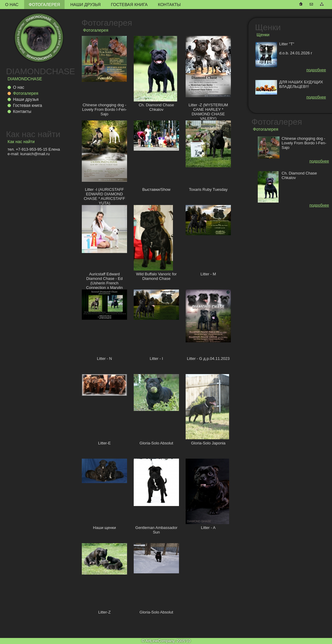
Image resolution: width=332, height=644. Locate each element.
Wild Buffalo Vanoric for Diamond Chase (156, 276)
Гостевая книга (129, 5)
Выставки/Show (156, 189)
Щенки (268, 27)
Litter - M (208, 274)
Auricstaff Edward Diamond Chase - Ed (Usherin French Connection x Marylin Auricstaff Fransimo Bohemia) (104, 285)
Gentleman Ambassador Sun (156, 530)
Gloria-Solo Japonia (208, 443)
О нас (12, 5)
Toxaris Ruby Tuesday (208, 189)
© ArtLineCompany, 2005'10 (166, 641)
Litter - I (156, 359)
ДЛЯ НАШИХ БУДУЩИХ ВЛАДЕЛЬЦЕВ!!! (301, 84)
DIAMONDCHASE (41, 71)
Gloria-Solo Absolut (156, 443)
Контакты (169, 5)
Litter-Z (104, 612)
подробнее (316, 70)
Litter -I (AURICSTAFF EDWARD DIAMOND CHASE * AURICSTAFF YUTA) (104, 196)
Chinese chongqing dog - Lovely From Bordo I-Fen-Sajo (104, 109)
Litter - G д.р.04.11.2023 (208, 359)
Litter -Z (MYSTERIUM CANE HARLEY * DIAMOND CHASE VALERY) (208, 112)
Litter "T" (287, 44)
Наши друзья (85, 5)
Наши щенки (104, 528)
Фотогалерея (44, 5)
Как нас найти (33, 134)
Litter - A (208, 528)
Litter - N (104, 359)
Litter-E (104, 443)
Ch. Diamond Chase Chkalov (156, 107)
